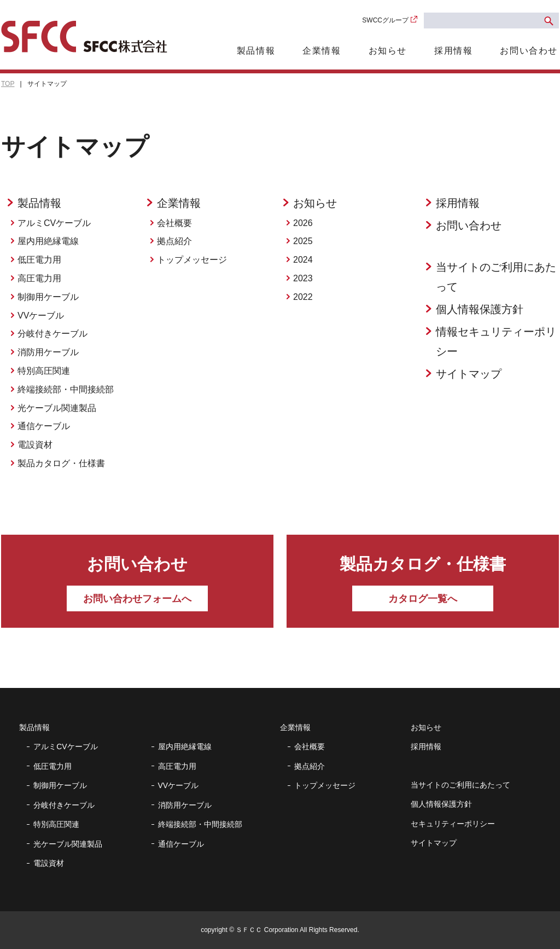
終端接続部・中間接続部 (66, 389)
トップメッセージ (192, 260)
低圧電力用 (39, 260)
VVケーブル (41, 316)
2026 (303, 223)
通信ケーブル (44, 426)
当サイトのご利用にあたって (496, 277)
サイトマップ (469, 374)
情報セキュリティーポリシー (496, 342)
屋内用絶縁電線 (48, 241)
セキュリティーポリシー (453, 824)
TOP (8, 84)
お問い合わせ (529, 51)
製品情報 (256, 51)
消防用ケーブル (48, 352)
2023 (303, 278)
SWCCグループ (385, 20)
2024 (303, 260)
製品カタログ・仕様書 (61, 463)
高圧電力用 (39, 278)
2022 (303, 297)
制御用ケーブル (48, 297)
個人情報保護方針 (480, 309)
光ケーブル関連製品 (57, 408)
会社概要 (174, 223)
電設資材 (35, 445)
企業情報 (322, 51)
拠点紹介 (174, 241)
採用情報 (453, 51)
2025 (303, 241)
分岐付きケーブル (52, 334)
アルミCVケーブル (54, 223)
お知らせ (388, 51)
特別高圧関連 (44, 371)
